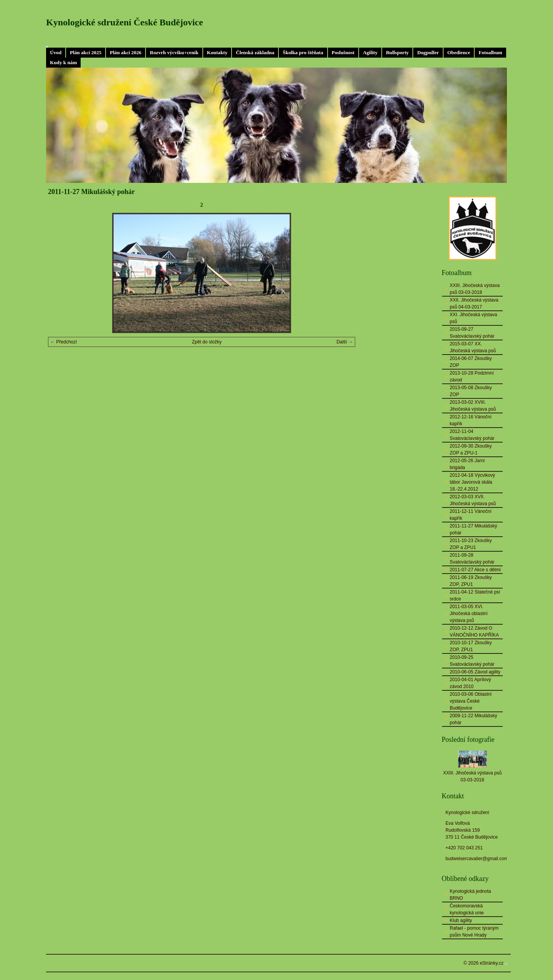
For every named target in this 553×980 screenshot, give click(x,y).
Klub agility (461, 920)
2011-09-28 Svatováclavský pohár (472, 559)
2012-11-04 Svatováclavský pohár (472, 435)
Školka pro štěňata (303, 52)
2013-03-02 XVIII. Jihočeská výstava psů (473, 406)
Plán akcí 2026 (126, 52)
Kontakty (217, 52)
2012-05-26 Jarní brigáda (467, 464)
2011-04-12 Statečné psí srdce (475, 595)
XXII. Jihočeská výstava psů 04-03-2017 (474, 303)
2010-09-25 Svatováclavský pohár (472, 661)
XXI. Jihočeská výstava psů (473, 318)
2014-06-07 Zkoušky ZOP (471, 362)
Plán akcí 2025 (86, 52)
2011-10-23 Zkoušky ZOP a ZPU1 (471, 544)
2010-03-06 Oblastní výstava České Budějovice (471, 701)
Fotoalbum (490, 52)
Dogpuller (428, 52)
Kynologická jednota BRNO (470, 895)
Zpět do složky (207, 342)
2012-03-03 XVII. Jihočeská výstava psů (473, 500)
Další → (345, 342)
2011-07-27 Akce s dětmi (475, 570)
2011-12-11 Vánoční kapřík (471, 515)
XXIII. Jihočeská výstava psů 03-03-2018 (475, 289)
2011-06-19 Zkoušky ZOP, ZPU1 (471, 581)
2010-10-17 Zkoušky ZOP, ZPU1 (471, 646)
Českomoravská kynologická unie (467, 909)
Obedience (459, 52)
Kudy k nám (63, 62)
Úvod (56, 52)
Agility (370, 52)
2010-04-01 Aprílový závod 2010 (470, 683)
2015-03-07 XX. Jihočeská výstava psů (473, 347)
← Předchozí (64, 342)
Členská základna (255, 52)
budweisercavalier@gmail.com (477, 859)
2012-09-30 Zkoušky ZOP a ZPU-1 (471, 449)
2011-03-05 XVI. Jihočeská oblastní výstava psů (469, 614)
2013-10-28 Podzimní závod (472, 376)
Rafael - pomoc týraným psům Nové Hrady (474, 932)
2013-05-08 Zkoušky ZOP (471, 391)
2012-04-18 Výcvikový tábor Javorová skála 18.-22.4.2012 (472, 482)
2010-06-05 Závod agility (475, 672)
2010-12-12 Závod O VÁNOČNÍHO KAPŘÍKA (474, 632)
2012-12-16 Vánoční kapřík (471, 420)
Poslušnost (343, 52)
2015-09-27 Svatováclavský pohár (472, 333)
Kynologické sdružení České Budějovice (125, 22)
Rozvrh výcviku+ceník (174, 52)
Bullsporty (397, 52)
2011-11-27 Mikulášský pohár (473, 529)
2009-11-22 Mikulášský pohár (473, 719)
